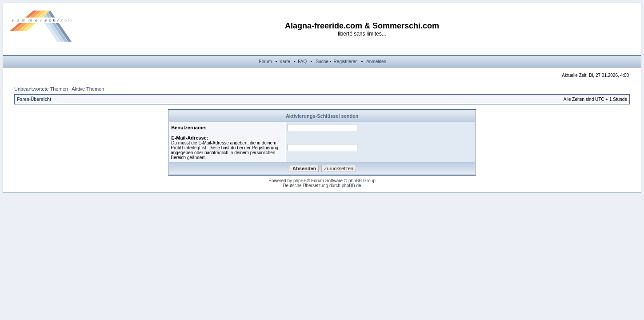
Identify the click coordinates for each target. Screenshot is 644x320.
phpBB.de (352, 186)
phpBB (300, 181)
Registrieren (346, 62)
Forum (266, 62)
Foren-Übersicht (34, 99)
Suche (322, 62)
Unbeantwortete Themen (41, 89)
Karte (285, 62)
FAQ (302, 62)
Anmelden (376, 62)
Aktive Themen (88, 89)
